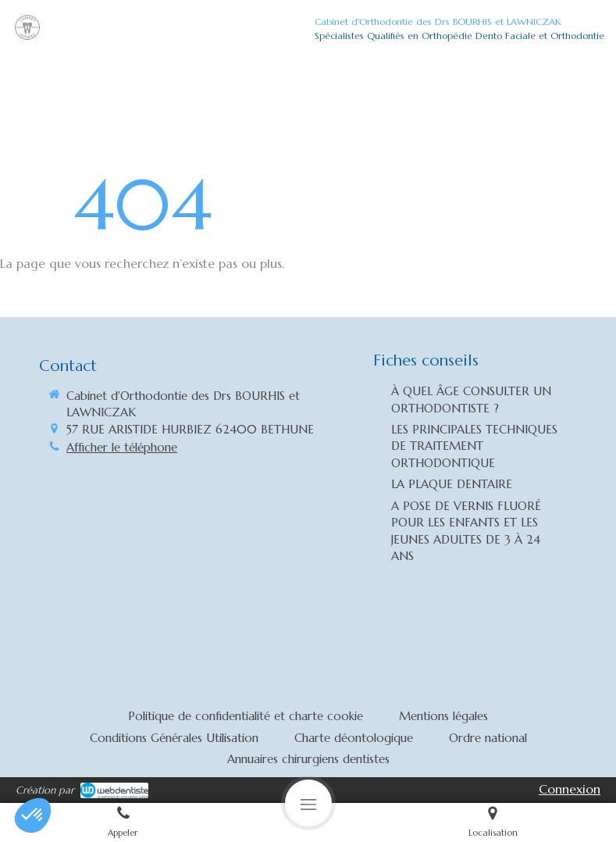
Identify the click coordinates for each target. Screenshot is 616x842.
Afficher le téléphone (122, 447)
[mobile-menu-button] (308, 803)
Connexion (570, 789)
